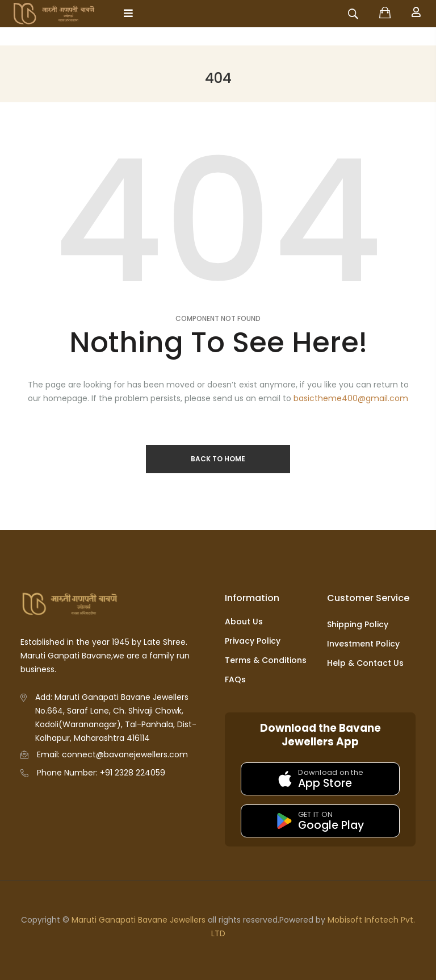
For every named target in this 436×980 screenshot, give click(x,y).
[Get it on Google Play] (320, 821)
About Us (244, 622)
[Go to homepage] (64, 14)
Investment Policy (363, 644)
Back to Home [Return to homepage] (218, 459)
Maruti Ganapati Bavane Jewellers (139, 920)
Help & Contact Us (365, 663)
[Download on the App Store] (320, 779)
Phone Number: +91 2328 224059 (101, 773)
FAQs (235, 679)
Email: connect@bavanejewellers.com (112, 754)
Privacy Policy (253, 641)
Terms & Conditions (266, 660)
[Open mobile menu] (128, 13)
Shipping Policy (358, 624)
